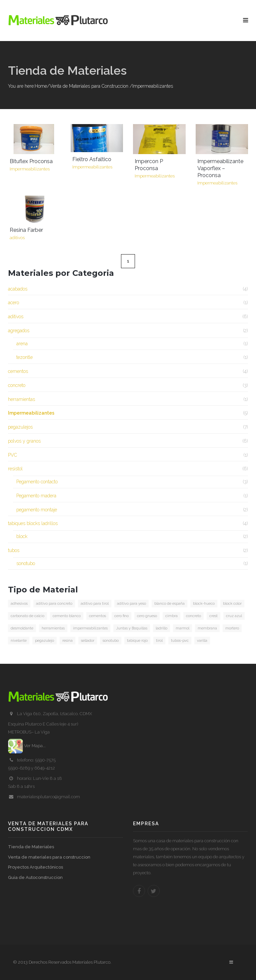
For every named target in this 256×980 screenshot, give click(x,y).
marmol (182, 628)
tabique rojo (137, 641)
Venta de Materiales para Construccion (89, 86)
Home (41, 86)
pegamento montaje (37, 510)
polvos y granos (24, 441)
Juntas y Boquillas (132, 628)
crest (213, 616)
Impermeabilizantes (31, 413)
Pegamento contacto (37, 482)
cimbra (171, 616)
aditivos (16, 317)
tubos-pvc (180, 641)
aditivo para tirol (95, 604)
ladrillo (161, 628)
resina (67, 641)
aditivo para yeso (131, 604)
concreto (17, 385)
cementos (18, 371)
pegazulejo (44, 641)
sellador (88, 641)
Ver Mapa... (27, 746)
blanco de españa (169, 604)
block (22, 536)
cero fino (121, 616)
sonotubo (26, 563)
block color (232, 604)
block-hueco (204, 604)
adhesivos (19, 604)
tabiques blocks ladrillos (33, 523)
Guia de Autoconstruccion (35, 877)
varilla (202, 641)
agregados (19, 331)
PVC (12, 455)
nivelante (19, 641)
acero (13, 303)
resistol (15, 469)
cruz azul (234, 616)
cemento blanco (67, 616)
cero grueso (147, 616)
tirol (159, 641)
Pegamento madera (36, 496)
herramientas (21, 399)
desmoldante (22, 628)
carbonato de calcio (27, 616)
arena (22, 344)
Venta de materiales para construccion (49, 857)
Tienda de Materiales (31, 847)
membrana (207, 628)
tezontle (24, 357)
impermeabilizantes (90, 628)
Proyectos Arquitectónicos (35, 867)
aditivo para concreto (54, 604)
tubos (14, 550)
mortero (232, 628)
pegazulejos (20, 427)
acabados (18, 289)
